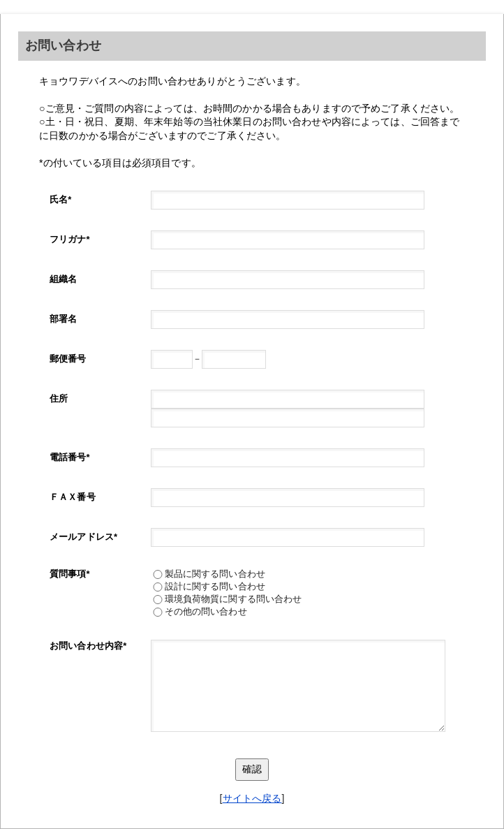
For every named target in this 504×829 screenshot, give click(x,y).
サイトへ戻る (252, 798)
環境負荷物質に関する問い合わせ (234, 599)
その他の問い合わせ (209, 611)
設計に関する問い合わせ (215, 586)
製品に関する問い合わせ (215, 574)
